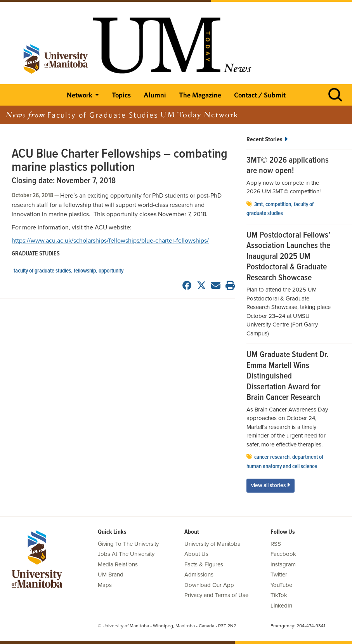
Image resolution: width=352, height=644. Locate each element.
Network (80, 95)
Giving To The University (128, 544)
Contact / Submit (260, 95)
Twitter (279, 575)
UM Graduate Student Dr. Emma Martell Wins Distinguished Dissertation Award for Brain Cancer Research (287, 377)
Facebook (283, 554)
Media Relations (118, 564)
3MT (258, 205)
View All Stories (271, 485)
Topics (121, 95)
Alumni (155, 95)
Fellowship (85, 271)
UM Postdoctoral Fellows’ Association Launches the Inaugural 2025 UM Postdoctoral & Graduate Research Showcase (288, 257)
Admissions (199, 575)
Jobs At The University (126, 554)
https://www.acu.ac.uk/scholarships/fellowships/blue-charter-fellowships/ (110, 241)
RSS (276, 544)
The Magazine (200, 95)
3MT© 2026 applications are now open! (288, 166)
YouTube (281, 585)
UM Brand (111, 575)
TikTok (279, 595)
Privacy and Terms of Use (216, 595)
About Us (196, 554)
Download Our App (209, 585)
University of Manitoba (212, 544)
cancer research (272, 457)
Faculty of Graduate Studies (42, 271)
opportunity (111, 271)
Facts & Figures (204, 564)
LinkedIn (281, 606)
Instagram (283, 564)
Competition (278, 205)
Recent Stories (267, 140)
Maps (105, 585)
